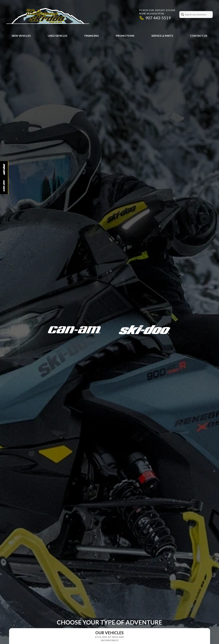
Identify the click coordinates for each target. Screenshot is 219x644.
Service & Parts (162, 36)
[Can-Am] (4, 186)
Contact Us (199, 36)
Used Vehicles (58, 36)
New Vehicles (21, 36)
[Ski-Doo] (4, 169)
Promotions (125, 36)
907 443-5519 (155, 18)
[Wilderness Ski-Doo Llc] (48, 16)
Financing (92, 36)
